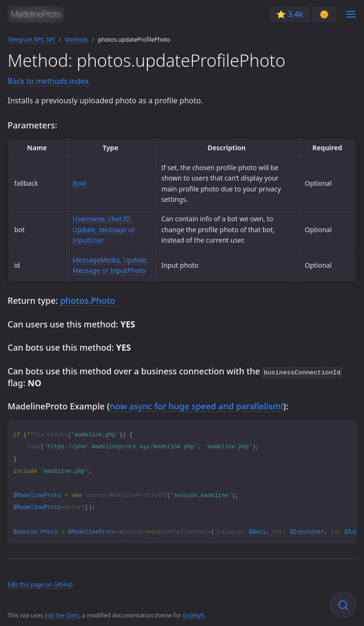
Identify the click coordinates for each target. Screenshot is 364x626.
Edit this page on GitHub (40, 584)
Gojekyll (193, 614)
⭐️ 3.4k (290, 14)
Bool (80, 183)
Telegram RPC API (31, 40)
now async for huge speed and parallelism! (196, 405)
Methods (77, 40)
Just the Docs (62, 614)
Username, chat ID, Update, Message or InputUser (104, 229)
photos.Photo (88, 300)
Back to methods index (48, 81)
